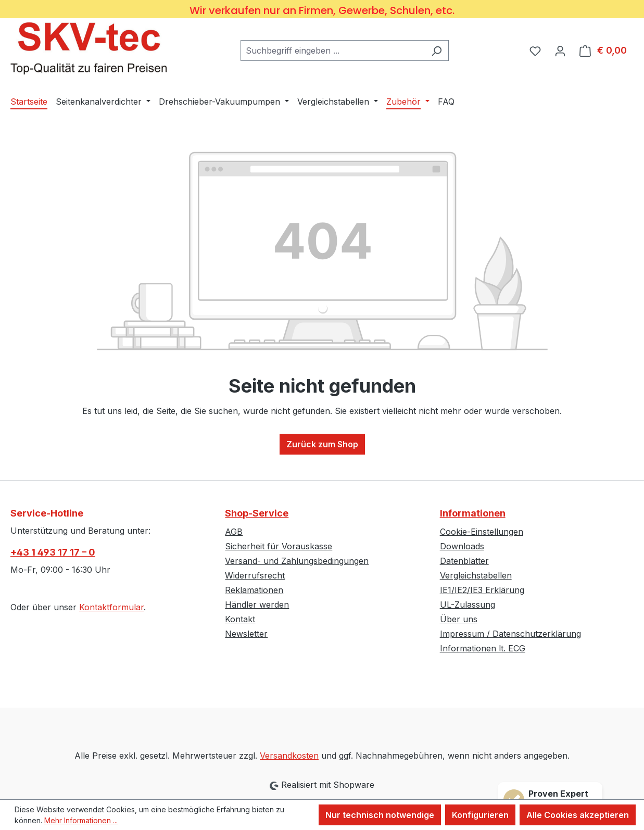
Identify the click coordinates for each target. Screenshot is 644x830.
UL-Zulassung (468, 605)
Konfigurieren (480, 815)
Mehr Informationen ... (81, 820)
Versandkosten (289, 756)
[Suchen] (437, 51)
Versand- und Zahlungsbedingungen (297, 561)
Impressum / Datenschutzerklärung (510, 634)
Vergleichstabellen (476, 575)
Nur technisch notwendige (380, 815)
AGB (234, 532)
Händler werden (257, 605)
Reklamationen (254, 590)
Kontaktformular (111, 607)
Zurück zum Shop (322, 444)
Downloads (462, 546)
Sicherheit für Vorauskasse (279, 546)
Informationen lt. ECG (483, 648)
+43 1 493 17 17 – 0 (53, 552)
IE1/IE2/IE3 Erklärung (482, 590)
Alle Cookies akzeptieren (578, 815)
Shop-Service (257, 513)
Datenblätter (464, 561)
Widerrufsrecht (255, 575)
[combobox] (333, 51)
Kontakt (240, 619)
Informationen (473, 513)
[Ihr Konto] (560, 51)
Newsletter (246, 634)
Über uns (459, 619)
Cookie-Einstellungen (482, 532)
